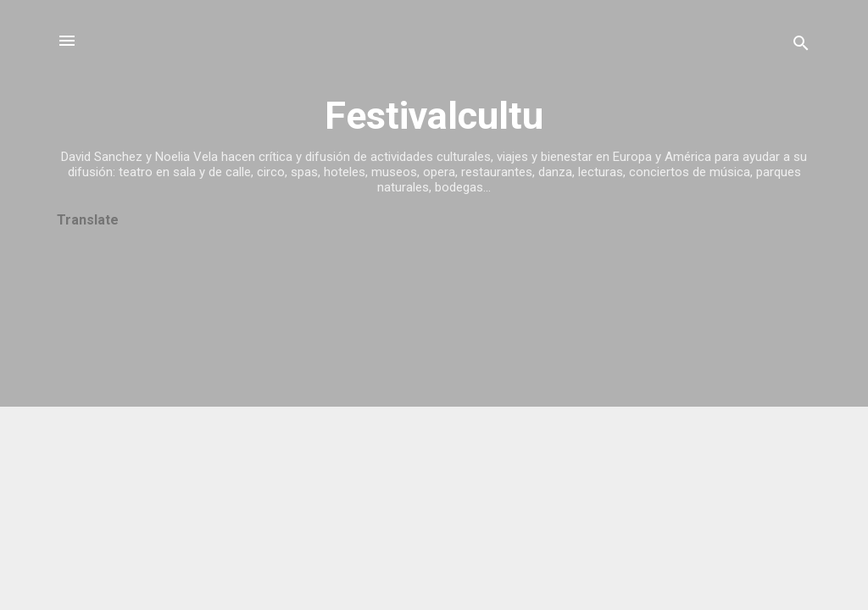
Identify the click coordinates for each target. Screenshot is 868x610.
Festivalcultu (434, 116)
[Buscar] (801, 46)
